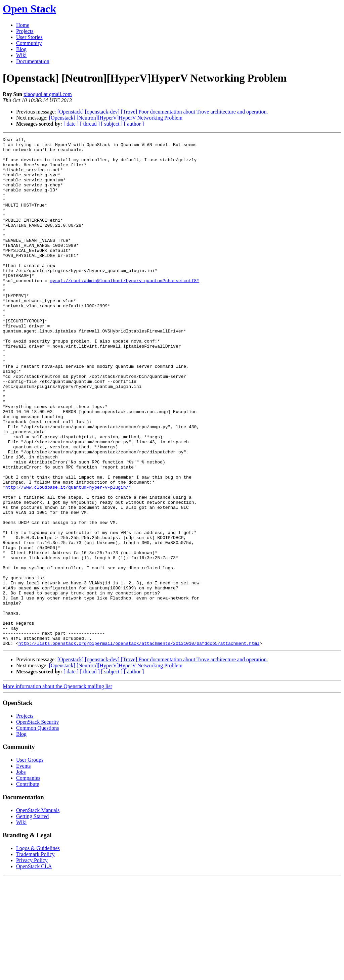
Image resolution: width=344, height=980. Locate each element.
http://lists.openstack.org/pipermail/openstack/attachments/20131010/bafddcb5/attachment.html (139, 745)
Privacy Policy (32, 962)
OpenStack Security (38, 824)
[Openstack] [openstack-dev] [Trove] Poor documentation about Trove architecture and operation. (163, 112)
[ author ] (134, 124)
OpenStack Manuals (38, 912)
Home (23, 25)
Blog (21, 49)
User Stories (29, 37)
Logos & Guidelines (38, 950)
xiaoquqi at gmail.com (48, 94)
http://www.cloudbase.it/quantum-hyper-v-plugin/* (68, 558)
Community (29, 43)
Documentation (33, 61)
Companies (28, 880)
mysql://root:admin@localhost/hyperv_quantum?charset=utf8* (124, 310)
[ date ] (71, 124)
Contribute (28, 886)
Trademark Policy (35, 956)
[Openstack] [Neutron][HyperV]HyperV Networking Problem (116, 118)
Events (24, 868)
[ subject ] (112, 124)
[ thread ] (90, 124)
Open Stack (29, 9)
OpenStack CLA (34, 968)
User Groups (30, 862)
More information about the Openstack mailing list (57, 788)
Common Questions (38, 830)
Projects (25, 31)
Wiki (21, 55)
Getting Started (32, 918)
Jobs (21, 874)
